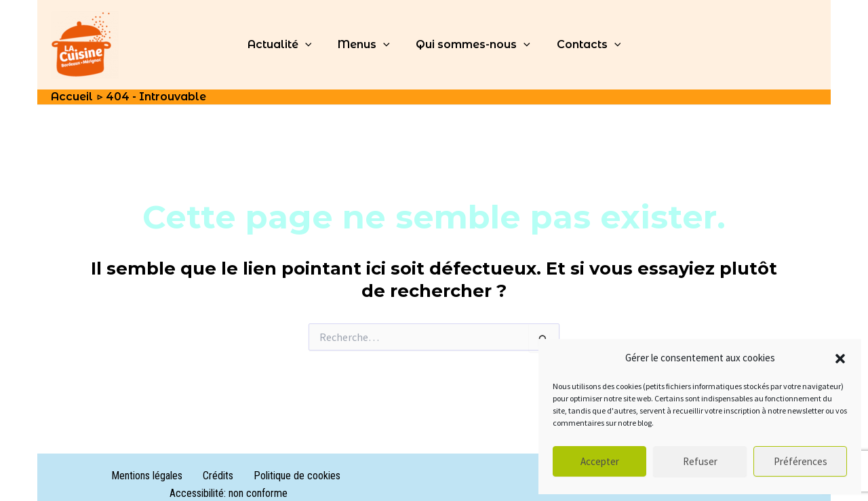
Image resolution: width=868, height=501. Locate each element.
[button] (840, 359)
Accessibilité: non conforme (338, 476)
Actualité (287, 45)
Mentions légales (93, 476)
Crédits (155, 476)
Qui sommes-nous (471, 45)
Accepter (600, 461)
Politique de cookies (224, 476)
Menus (366, 45)
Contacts (582, 45)
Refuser (700, 461)
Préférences (801, 461)
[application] (312, 45)
